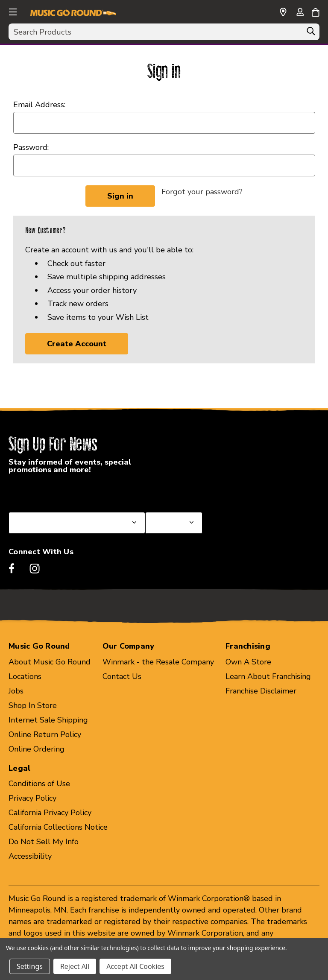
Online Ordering (37, 749)
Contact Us (122, 676)
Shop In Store (33, 705)
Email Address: (39, 105)
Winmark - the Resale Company (158, 662)
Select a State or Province (54, 491)
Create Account (77, 344)
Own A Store (248, 662)
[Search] (311, 33)
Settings (30, 966)
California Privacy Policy (50, 813)
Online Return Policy (45, 734)
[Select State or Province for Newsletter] (77, 523)
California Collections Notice (58, 828)
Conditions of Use (39, 784)
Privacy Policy (32, 799)
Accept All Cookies (135, 966)
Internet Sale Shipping (48, 720)
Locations (25, 676)
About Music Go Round (50, 662)
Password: (31, 147)
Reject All (75, 966)
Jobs (16, 691)
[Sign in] (300, 13)
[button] (12, 11)
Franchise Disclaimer (261, 691)
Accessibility (30, 857)
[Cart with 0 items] (315, 11)
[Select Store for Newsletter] (174, 523)
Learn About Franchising (268, 676)
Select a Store (170, 491)
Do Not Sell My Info (44, 842)
